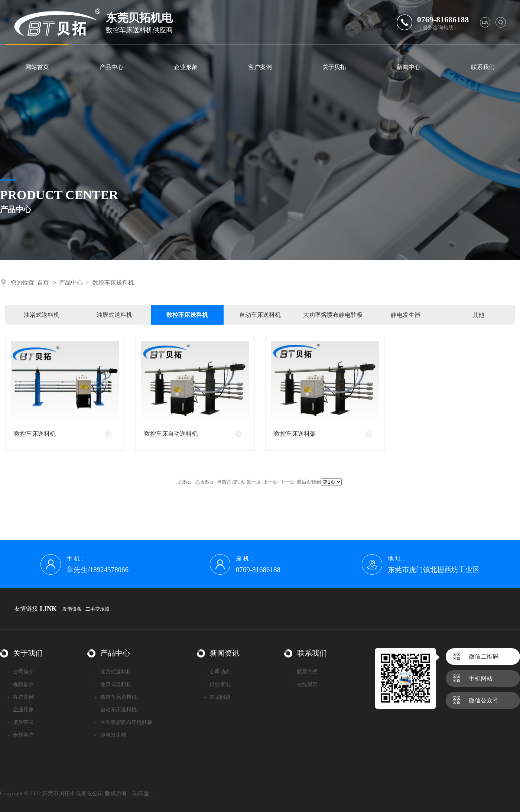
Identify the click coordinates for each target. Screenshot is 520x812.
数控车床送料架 (295, 434)
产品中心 (111, 67)
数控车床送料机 (113, 282)
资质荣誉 (21, 722)
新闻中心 (409, 67)
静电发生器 (406, 315)
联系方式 (305, 672)
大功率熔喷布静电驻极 (333, 315)
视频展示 (21, 684)
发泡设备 (72, 609)
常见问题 (217, 697)
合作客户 (21, 735)
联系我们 (483, 67)
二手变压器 (97, 609)
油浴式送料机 (42, 315)
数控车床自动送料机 (171, 434)
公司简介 (21, 672)
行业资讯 (217, 684)
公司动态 (217, 672)
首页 (43, 282)
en (485, 22)
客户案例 (260, 67)
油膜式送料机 (114, 315)
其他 (478, 315)
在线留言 (305, 684)
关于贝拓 (334, 67)
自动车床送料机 (260, 315)
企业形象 (186, 67)
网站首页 (37, 67)
